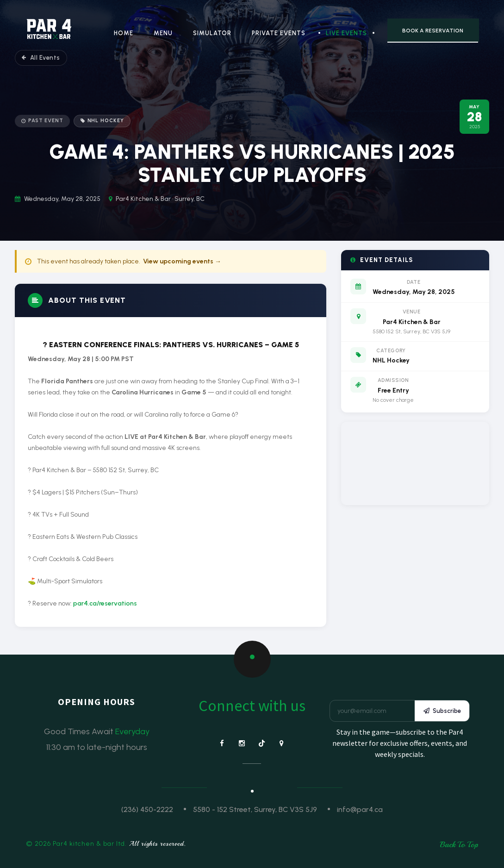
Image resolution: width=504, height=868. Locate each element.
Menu (163, 33)
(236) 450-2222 (147, 809)
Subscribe (442, 711)
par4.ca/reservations (105, 603)
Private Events (279, 33)
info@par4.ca (360, 809)
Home (124, 33)
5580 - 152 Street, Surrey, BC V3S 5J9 (255, 809)
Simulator (212, 33)
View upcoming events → (182, 261)
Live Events (346, 33)
